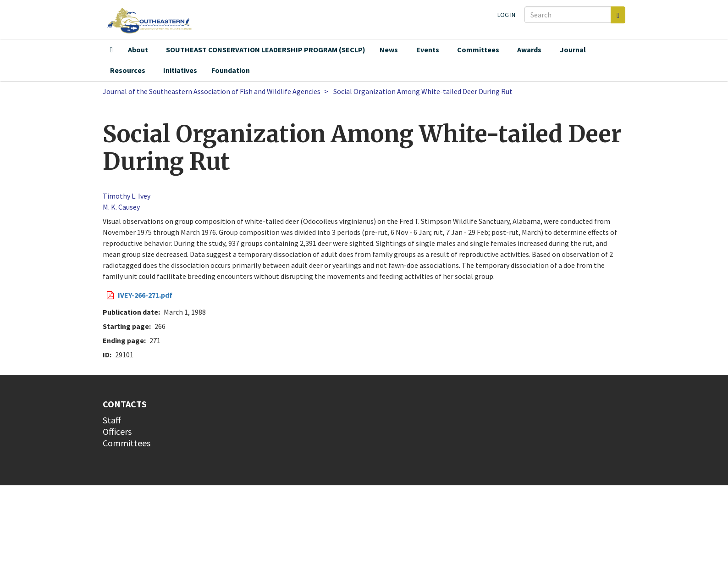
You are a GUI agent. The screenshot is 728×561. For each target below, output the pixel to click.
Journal (573, 50)
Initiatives (180, 70)
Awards (529, 50)
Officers (117, 431)
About (138, 50)
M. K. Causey (121, 207)
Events (428, 50)
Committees (478, 50)
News (389, 50)
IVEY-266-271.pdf (145, 295)
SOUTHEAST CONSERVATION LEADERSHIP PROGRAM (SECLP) (266, 50)
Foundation (231, 70)
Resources (128, 70)
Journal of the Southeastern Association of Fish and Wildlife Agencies (212, 91)
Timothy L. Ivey (127, 196)
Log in (506, 15)
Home (111, 50)
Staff (112, 420)
